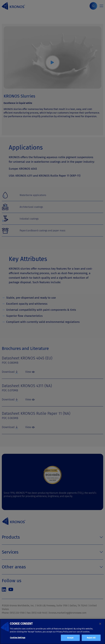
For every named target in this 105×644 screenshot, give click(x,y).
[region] (52, 631)
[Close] (100, 624)
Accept (70, 638)
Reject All (91, 638)
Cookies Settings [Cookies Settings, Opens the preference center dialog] (18, 638)
